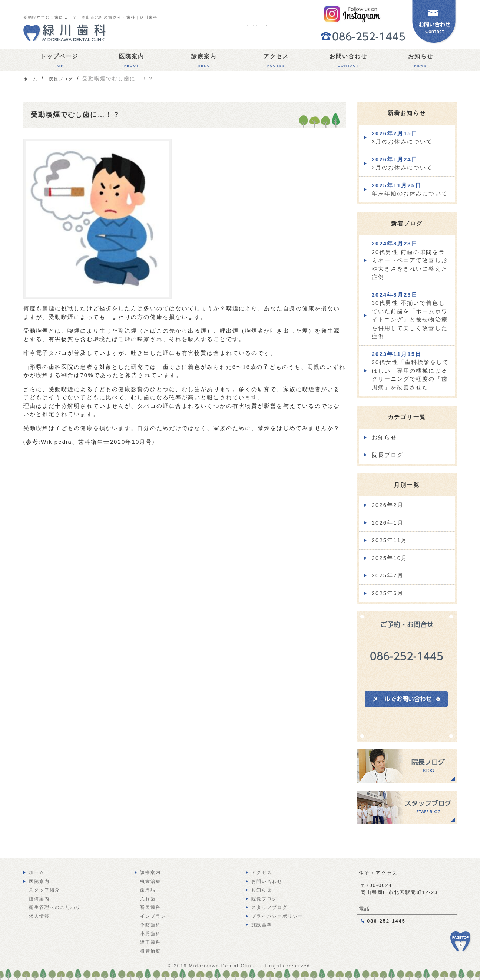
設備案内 (39, 899)
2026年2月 (388, 505)
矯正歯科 (150, 942)
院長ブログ (388, 455)
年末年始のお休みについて (410, 189)
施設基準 (262, 925)
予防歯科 (150, 925)
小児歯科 (150, 934)
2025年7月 (388, 575)
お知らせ (421, 62)
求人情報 (39, 916)
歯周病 (148, 890)
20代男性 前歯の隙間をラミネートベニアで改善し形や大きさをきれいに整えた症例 (410, 260)
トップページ (59, 62)
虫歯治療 (150, 881)
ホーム (37, 872)
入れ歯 (148, 899)
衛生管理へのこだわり (55, 907)
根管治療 (150, 951)
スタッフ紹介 (45, 890)
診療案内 (204, 62)
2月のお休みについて (402, 164)
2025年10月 (390, 558)
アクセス (276, 62)
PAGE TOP (465, 946)
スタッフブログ (270, 907)
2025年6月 (388, 593)
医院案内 (132, 62)
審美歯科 (150, 907)
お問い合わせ (349, 62)
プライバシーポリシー (277, 916)
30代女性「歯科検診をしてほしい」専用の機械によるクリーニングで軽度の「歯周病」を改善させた (411, 371)
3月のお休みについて (402, 138)
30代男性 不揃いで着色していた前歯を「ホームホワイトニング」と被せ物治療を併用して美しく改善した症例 (410, 316)
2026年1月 (388, 523)
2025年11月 (390, 540)
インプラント (156, 916)
